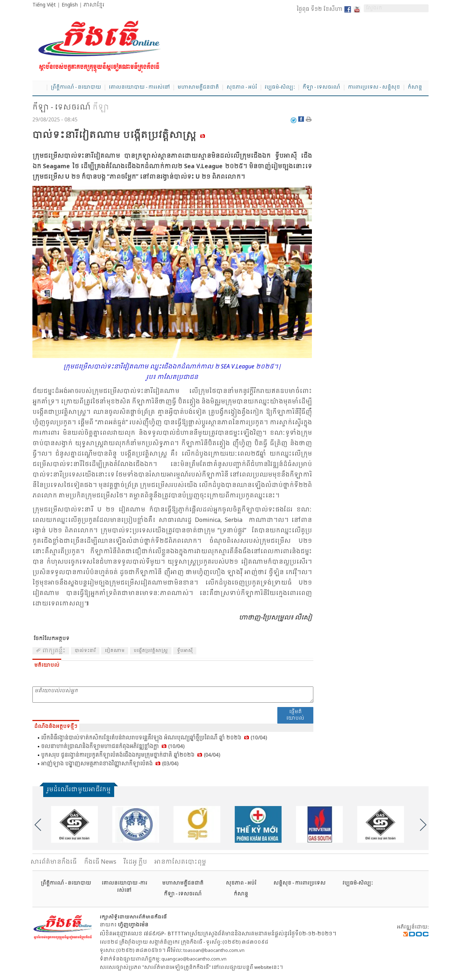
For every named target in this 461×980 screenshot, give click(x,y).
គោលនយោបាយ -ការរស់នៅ (124, 887)
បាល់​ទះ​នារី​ (85, 651)
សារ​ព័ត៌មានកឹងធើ (53, 862)
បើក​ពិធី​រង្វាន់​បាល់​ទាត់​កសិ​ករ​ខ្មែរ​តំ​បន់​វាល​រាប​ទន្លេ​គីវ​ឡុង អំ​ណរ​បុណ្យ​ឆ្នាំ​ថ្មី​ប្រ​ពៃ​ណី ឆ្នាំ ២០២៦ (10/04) (154, 738)
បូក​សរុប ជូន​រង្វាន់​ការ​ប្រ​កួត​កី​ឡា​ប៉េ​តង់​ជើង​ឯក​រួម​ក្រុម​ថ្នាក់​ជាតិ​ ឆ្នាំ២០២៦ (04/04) (131, 755)
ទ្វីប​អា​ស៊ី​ (185, 651)
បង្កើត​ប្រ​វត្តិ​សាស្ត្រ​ (151, 651)
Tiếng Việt (44, 5)
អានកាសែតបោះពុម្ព (180, 862)
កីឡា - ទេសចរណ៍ (321, 88)
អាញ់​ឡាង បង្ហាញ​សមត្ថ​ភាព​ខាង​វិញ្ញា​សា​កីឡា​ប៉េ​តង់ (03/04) (110, 764)
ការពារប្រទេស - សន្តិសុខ (374, 88)
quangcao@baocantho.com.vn (194, 959)
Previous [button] (38, 825)
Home (40, 88)
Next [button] (423, 825)
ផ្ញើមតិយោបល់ (295, 715)
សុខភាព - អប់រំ (242, 88)
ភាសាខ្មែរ (94, 5)
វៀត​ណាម (115, 651)
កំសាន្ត (415, 88)
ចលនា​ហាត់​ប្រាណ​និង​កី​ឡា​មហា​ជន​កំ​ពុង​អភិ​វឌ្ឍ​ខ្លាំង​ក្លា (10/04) (113, 747)
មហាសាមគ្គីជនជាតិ (198, 88)
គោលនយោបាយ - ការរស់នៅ (139, 88)
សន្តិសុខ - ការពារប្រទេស (299, 883)
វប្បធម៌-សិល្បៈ (280, 88)
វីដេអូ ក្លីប (135, 862)
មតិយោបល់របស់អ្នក (173, 695)
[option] (77, 824)
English (70, 5)
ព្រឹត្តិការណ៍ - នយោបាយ (76, 88)
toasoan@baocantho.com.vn (214, 951)
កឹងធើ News (100, 862)
